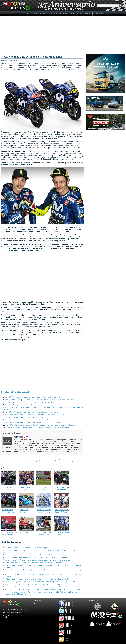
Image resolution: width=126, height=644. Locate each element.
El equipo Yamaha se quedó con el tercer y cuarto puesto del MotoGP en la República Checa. (40, 400)
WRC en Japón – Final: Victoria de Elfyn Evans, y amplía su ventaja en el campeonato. (37, 579)
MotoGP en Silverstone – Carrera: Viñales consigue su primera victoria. (32, 412)
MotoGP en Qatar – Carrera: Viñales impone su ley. (24, 417)
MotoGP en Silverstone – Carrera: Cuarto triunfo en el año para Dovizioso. (34, 422)
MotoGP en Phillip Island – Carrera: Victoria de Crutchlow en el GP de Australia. (35, 415)
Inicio (26, 14)
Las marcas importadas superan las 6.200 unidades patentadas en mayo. (33, 555)
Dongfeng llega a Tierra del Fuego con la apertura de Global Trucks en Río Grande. (36, 557)
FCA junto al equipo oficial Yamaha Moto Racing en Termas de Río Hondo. (32, 405)
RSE (88, 14)
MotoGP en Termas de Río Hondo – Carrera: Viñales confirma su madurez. (33, 420)
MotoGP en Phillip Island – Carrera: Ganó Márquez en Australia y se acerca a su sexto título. (40, 425)
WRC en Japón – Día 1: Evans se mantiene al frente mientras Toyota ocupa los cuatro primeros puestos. (44, 589)
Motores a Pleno (11, 433)
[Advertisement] (63, 34)
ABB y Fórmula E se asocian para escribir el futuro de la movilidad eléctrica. (55, 462)
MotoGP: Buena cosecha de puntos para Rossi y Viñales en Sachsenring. (33, 397)
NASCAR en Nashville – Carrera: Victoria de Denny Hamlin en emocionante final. (36, 563)
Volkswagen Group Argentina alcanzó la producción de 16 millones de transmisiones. (38, 560)
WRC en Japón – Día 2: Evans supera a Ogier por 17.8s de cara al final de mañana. (36, 584)
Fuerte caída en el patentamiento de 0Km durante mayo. (26, 548)
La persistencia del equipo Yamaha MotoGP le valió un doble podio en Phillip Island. (37, 428)
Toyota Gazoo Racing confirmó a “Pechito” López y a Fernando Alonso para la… (32, 460)
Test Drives (40, 14)
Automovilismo (59, 14)
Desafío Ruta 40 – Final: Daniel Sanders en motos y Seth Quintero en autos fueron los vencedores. (42, 587)
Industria (76, 14)
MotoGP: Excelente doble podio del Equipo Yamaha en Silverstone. (30, 402)
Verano (99, 14)
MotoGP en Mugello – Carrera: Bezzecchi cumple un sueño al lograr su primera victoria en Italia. (41, 582)
